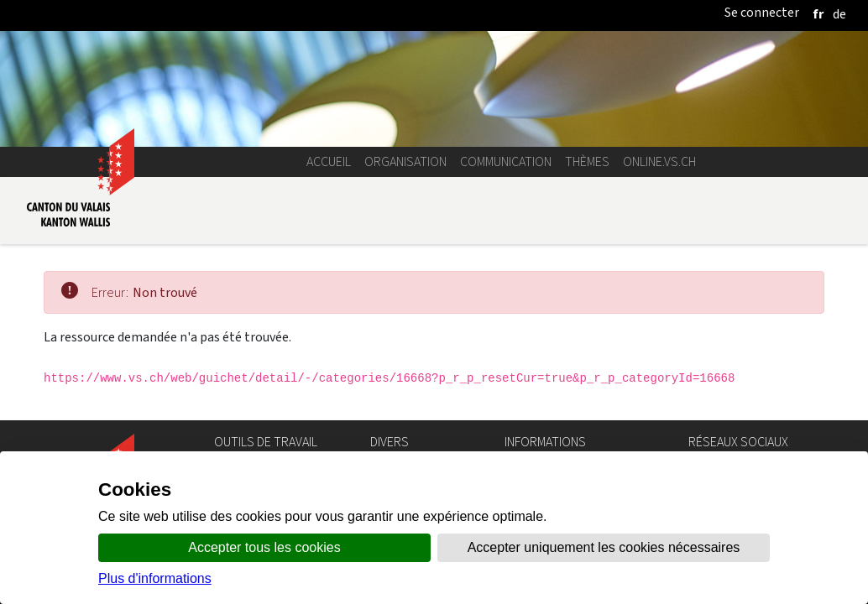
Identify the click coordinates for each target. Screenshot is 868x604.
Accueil (329, 161)
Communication (506, 161)
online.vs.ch (659, 161)
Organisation (405, 161)
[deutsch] (839, 14)
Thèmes (587, 161)
